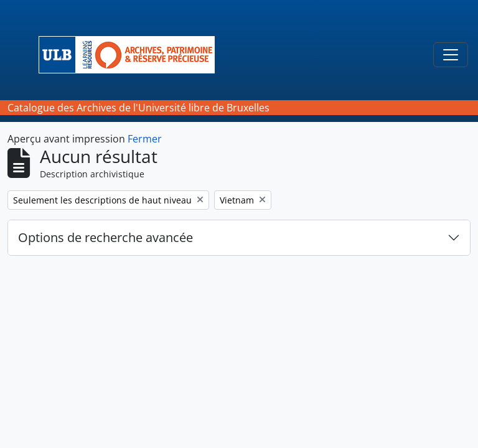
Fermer (145, 139)
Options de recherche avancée (105, 237)
